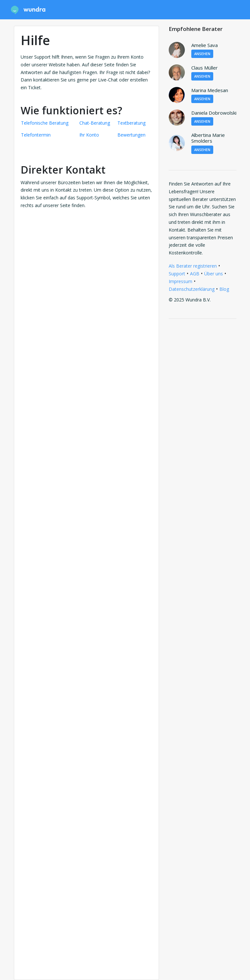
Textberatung (131, 123)
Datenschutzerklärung (192, 289)
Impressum (180, 281)
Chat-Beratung (95, 123)
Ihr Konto (89, 135)
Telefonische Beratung (45, 123)
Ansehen (202, 54)
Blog (224, 289)
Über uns (214, 274)
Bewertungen (131, 135)
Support (177, 274)
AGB (195, 274)
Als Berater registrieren (193, 266)
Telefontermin (36, 135)
